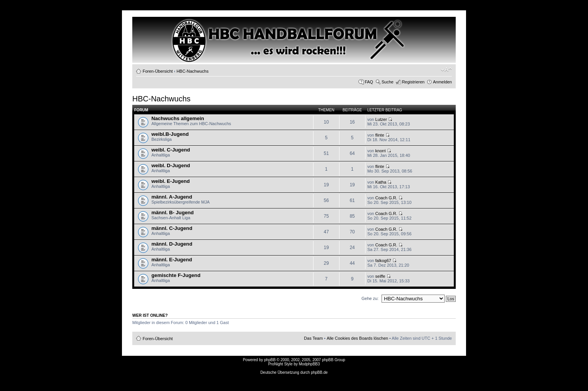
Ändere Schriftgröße (446, 70)
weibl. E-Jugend (171, 181)
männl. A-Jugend (172, 197)
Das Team (313, 338)
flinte (380, 135)
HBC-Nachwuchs (193, 71)
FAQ (369, 82)
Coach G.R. (386, 198)
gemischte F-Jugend (176, 275)
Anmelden (442, 82)
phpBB (270, 360)
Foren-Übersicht (158, 71)
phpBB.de (319, 372)
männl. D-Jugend (172, 244)
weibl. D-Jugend (171, 165)
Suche (387, 82)
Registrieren (413, 82)
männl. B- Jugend (173, 213)
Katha (381, 182)
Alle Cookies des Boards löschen (357, 338)
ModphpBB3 (309, 364)
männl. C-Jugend (172, 228)
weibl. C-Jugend (171, 150)
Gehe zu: (370, 298)
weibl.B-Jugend (170, 134)
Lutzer (381, 119)
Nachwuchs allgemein (178, 118)
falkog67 (383, 261)
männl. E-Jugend (172, 260)
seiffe (380, 276)
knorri (381, 151)
